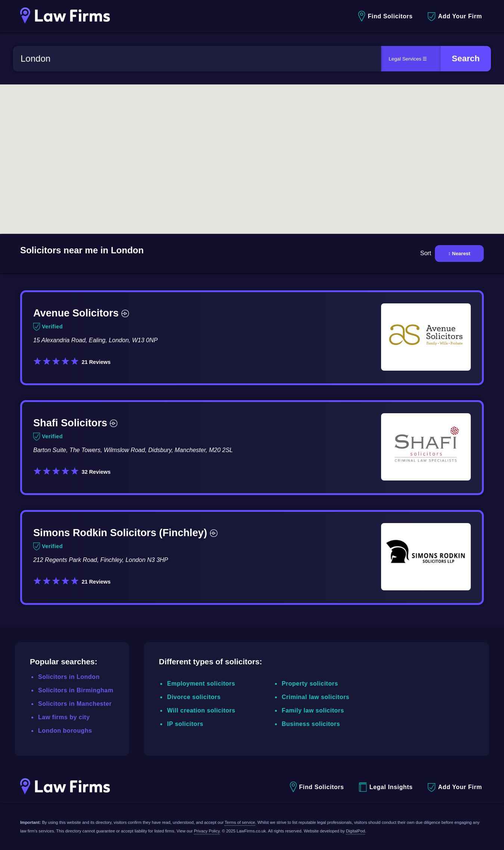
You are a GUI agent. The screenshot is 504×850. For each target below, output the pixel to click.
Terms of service (240, 822)
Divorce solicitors (194, 697)
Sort (426, 253)
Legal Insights (386, 787)
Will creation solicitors (201, 710)
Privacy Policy (207, 831)
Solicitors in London (69, 677)
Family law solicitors (313, 710)
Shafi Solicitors (75, 423)
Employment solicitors (201, 684)
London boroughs (65, 731)
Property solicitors (310, 684)
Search (466, 58)
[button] (204, 156)
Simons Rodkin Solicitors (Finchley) (125, 533)
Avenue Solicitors (81, 313)
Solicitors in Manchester (75, 704)
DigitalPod (355, 831)
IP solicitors (185, 724)
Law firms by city (64, 717)
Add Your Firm (455, 17)
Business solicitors (311, 724)
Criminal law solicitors (316, 697)
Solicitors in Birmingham (76, 690)
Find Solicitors (385, 16)
